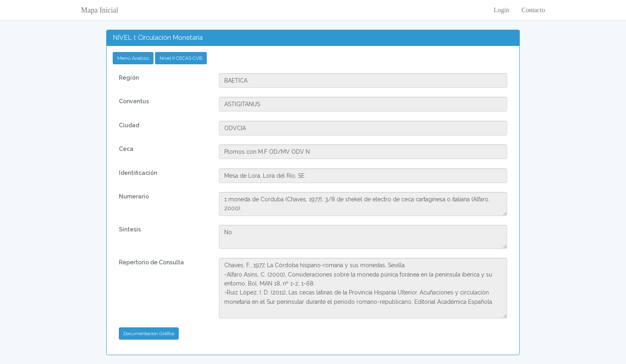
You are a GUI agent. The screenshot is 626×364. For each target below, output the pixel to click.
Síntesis (130, 229)
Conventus (134, 101)
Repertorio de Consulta (151, 262)
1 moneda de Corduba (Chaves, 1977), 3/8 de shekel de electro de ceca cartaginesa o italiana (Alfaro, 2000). (363, 204)
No (363, 237)
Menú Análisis (133, 58)
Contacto (533, 10)
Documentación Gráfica (149, 333)
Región (129, 78)
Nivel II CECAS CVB (181, 58)
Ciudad (129, 125)
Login (501, 10)
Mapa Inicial (100, 10)
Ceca (126, 149)
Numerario (134, 196)
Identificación (138, 173)
